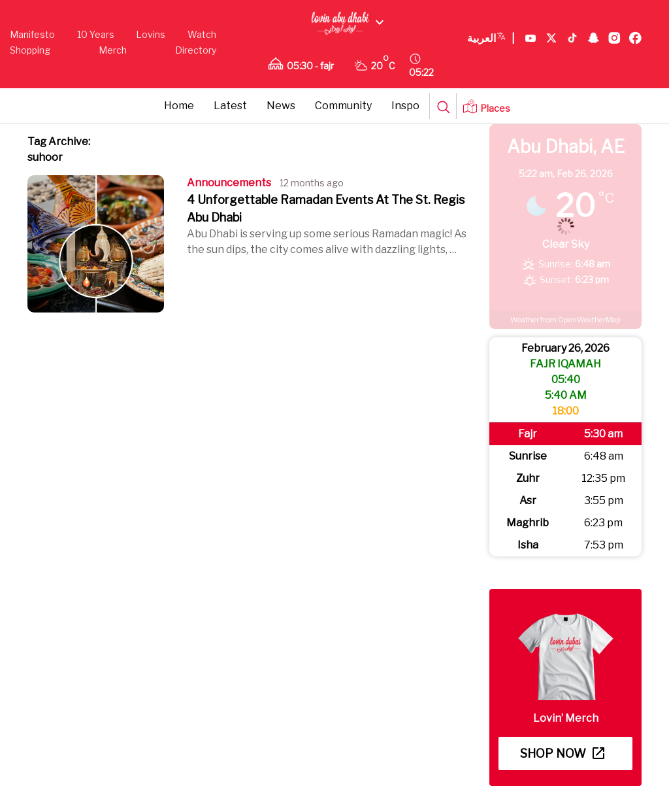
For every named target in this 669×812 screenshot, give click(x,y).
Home (179, 106)
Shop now (562, 753)
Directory (196, 50)
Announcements (229, 183)
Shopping (30, 50)
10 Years (96, 34)
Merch (113, 50)
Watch (202, 34)
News (281, 106)
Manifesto (32, 34)
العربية (491, 39)
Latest (230, 106)
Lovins (151, 34)
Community (343, 106)
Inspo (405, 106)
